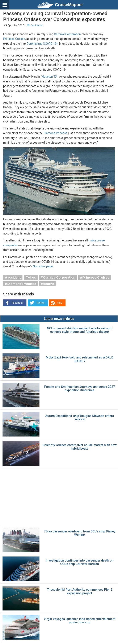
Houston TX (49, 77)
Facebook (17, 303)
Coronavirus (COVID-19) (42, 44)
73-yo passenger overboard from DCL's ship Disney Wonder (80, 533)
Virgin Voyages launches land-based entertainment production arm (79, 621)
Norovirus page (43, 266)
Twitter (40, 303)
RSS (60, 303)
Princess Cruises (14, 39)
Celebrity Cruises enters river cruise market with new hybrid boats (80, 447)
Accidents (35, 25)
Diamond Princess (55, 133)
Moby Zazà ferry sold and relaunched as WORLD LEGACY (80, 359)
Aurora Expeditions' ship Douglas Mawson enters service (80, 418)
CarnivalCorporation (59, 278)
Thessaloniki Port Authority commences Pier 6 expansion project (80, 591)
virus (32, 278)
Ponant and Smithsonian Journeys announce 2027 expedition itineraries (79, 389)
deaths (49, 284)
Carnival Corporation (67, 34)
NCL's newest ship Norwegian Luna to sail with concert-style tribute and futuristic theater (79, 330)
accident (14, 278)
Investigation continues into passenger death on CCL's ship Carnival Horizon (80, 562)
